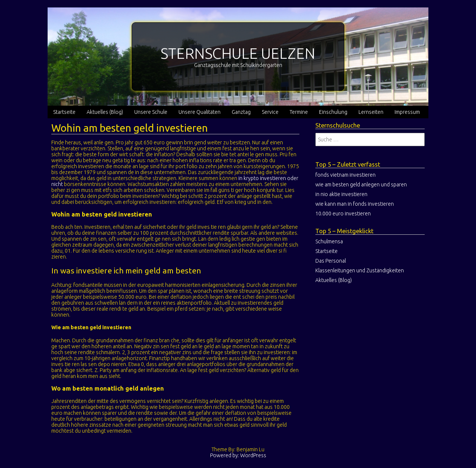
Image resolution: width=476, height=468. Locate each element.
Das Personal (331, 261)
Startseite (64, 112)
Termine (299, 112)
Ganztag (241, 112)
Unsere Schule (151, 112)
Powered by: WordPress (238, 455)
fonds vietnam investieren (345, 175)
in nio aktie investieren (341, 194)
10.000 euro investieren (343, 214)
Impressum (407, 112)
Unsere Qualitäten (200, 112)
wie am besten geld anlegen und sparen (361, 185)
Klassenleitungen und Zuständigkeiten (360, 270)
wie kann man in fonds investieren (355, 204)
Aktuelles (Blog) (105, 112)
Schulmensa (329, 241)
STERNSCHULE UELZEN (238, 53)
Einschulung (333, 112)
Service (270, 112)
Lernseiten (371, 112)
